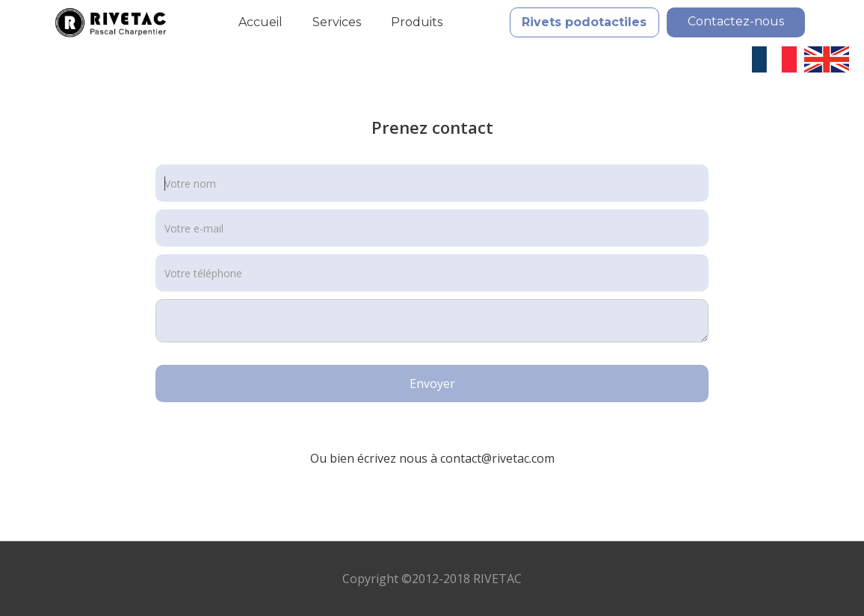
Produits (417, 22)
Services (337, 22)
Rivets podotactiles (584, 22)
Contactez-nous (736, 21)
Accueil (260, 22)
